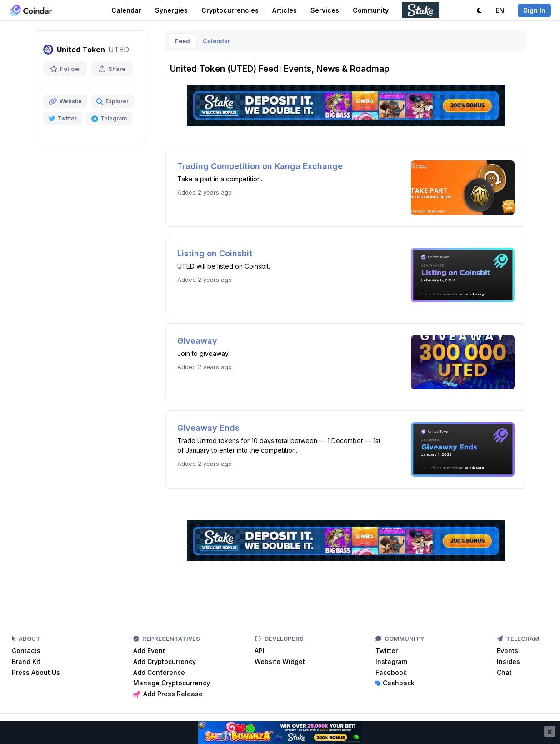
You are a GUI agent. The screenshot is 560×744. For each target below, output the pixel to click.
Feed (182, 41)
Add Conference (159, 672)
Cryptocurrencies (230, 10)
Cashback (395, 683)
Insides (508, 662)
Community (371, 10)
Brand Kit (26, 662)
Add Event (149, 651)
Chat (504, 672)
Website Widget (280, 662)
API (260, 651)
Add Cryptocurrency (165, 662)
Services (325, 10)
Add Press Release (168, 694)
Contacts (26, 651)
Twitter (387, 651)
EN (500, 10)
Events (507, 651)
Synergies (171, 10)
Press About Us (36, 672)
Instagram (391, 662)
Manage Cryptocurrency (172, 683)
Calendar (126, 10)
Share (112, 69)
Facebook (391, 672)
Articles (285, 10)
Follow (65, 69)
